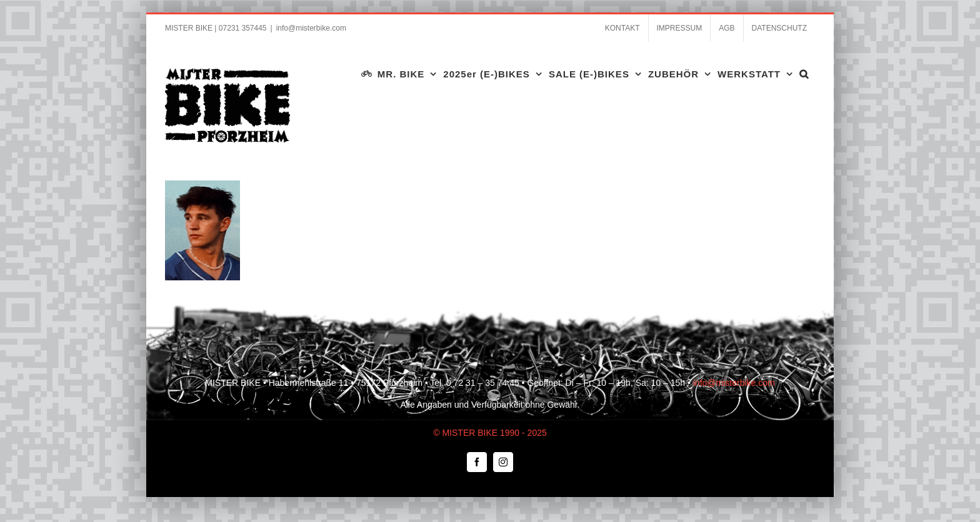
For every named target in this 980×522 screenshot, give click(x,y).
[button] (804, 74)
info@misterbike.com (311, 28)
